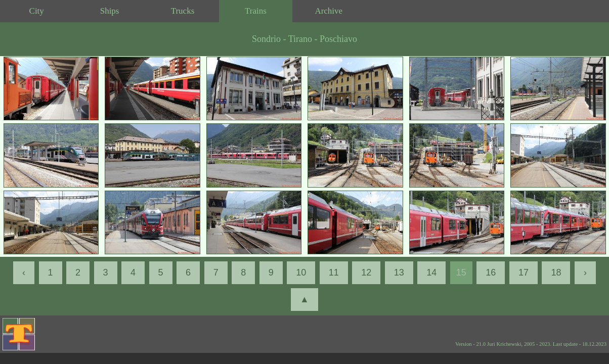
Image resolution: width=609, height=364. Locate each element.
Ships (110, 11)
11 (334, 272)
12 (366, 272)
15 (461, 272)
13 (399, 272)
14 (431, 272)
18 (556, 272)
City (37, 11)
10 (301, 272)
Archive (329, 11)
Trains (256, 11)
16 (491, 272)
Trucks (183, 11)
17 (524, 272)
